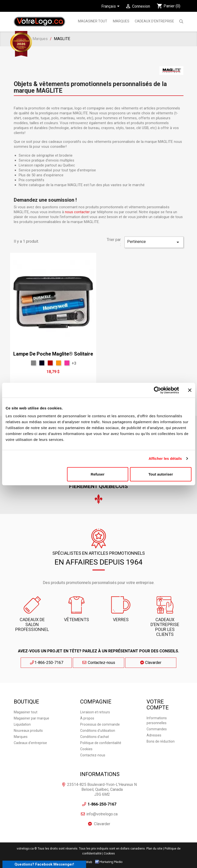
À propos (87, 718)
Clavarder (144, 663)
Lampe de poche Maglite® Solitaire (53, 354)
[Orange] (59, 363)
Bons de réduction (161, 741)
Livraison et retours (95, 712)
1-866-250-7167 (53, 663)
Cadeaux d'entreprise (154, 21)
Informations (100, 774)
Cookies (86, 749)
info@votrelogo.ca (102, 814)
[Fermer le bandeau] (190, 390)
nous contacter (77, 212)
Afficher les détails (165, 458)
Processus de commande (100, 724)
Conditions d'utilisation (98, 730)
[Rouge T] (50, 363)
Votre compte (158, 704)
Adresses (154, 735)
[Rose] (67, 363)
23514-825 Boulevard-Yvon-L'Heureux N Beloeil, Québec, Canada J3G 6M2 (102, 789)
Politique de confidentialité (101, 743)
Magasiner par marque (31, 718)
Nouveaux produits (28, 730)
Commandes (157, 729)
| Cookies (109, 853)
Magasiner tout (93, 21)
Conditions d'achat (95, 736)
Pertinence (154, 242)
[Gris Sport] (33, 363)
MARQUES (121, 21)
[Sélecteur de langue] (111, 7)
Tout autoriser (161, 474)
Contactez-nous (98, 663)
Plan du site (154, 848)
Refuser (98, 474)
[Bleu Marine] (42, 363)
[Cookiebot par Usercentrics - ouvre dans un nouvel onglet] (157, 390)
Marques (21, 736)
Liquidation (22, 724)
